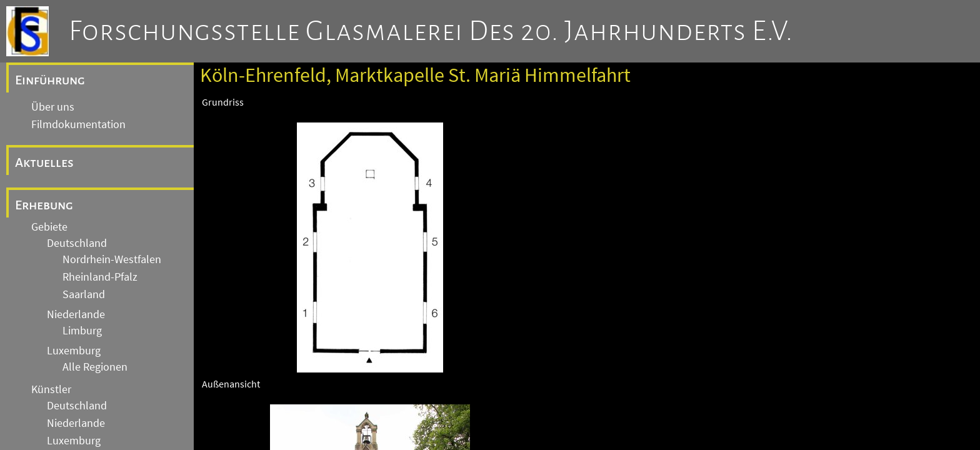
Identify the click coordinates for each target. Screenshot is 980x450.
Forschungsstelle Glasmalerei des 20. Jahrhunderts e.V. (431, 31)
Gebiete (49, 227)
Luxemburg (74, 351)
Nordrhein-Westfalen (112, 259)
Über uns (53, 107)
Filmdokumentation (78, 124)
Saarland (84, 294)
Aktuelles (44, 162)
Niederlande (76, 314)
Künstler (51, 389)
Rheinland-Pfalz (100, 277)
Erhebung (44, 205)
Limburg (82, 331)
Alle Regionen (95, 367)
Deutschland (77, 243)
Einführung (50, 80)
